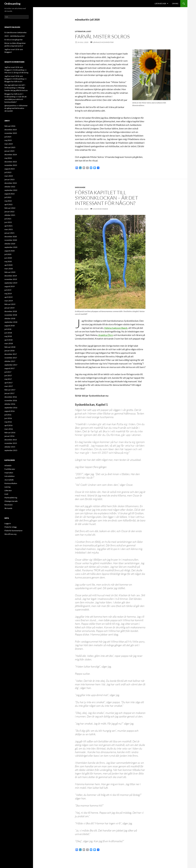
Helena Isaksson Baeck (116, 328)
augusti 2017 (10, 368)
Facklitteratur (10, 469)
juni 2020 (8, 258)
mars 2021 (9, 229)
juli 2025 (8, 137)
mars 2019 (9, 301)
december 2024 (11, 155)
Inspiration (9, 473)
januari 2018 (9, 351)
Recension (9, 505)
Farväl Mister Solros (102, 36)
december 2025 (11, 130)
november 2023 (11, 165)
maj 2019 (8, 294)
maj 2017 (8, 379)
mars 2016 (9, 429)
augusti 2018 (10, 326)
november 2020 (11, 240)
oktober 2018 (10, 318)
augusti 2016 (10, 411)
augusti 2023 (10, 169)
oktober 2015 (10, 447)
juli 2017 (8, 372)
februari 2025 (10, 147)
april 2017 (8, 383)
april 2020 (8, 265)
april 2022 (8, 204)
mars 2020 (9, 269)
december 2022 (11, 183)
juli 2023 (8, 172)
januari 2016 (9, 436)
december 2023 (11, 162)
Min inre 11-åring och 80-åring (16, 73)
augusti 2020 (10, 251)
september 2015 (11, 450)
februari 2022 (10, 208)
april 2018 (8, 340)
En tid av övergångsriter (14, 40)
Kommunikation (11, 483)
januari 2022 (9, 212)
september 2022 (11, 190)
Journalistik (9, 480)
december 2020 (11, 236)
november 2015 (11, 443)
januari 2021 (9, 233)
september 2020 (11, 247)
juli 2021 (8, 219)
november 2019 (11, 279)
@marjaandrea (10, 106)
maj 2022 (8, 201)
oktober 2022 (10, 187)
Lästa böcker (160, 3)
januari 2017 (9, 393)
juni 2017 (8, 375)
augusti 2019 (10, 286)
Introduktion (10, 476)
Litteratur (80, 31)
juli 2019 (8, 290)
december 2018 (11, 311)
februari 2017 (10, 390)
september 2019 (11, 283)
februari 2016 (10, 433)
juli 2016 (8, 415)
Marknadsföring (11, 498)
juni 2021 (8, 222)
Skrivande (80, 187)
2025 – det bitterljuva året (14, 36)
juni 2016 (8, 418)
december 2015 (11, 440)
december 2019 (11, 276)
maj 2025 (8, 140)
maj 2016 (8, 422)
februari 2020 (10, 272)
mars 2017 (9, 386)
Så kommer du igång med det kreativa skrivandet (16, 108)
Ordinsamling (12, 4)
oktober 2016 (10, 404)
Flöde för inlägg (10, 527)
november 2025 (11, 133)
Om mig (175, 3)
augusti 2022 (10, 194)
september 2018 (11, 322)
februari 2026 (10, 126)
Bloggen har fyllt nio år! (13, 81)
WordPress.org (10, 534)
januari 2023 (9, 179)
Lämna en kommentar (103, 42)
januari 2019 (9, 308)
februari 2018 (10, 347)
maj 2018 (8, 336)
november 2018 (11, 315)
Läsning (7, 487)
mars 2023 (9, 176)
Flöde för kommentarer (14, 531)
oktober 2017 (10, 361)
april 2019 (8, 297)
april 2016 (8, 425)
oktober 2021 (10, 215)
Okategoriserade (11, 501)
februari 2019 (10, 304)
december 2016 (11, 397)
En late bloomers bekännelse (15, 32)
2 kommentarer (100, 209)
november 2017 (11, 358)
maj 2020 (8, 261)
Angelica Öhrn (106, 335)
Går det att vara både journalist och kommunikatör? (15, 99)
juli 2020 (8, 254)
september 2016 (11, 408)
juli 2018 (8, 329)
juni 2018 (8, 333)
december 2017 (11, 354)
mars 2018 (9, 343)
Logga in (8, 523)
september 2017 (11, 365)
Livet (89, 31)
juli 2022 (8, 197)
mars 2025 (9, 144)
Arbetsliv (8, 465)
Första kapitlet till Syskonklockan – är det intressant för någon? (106, 198)
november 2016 (11, 400)
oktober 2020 (10, 244)
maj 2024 (8, 158)
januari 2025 (9, 151)
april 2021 (8, 226)
